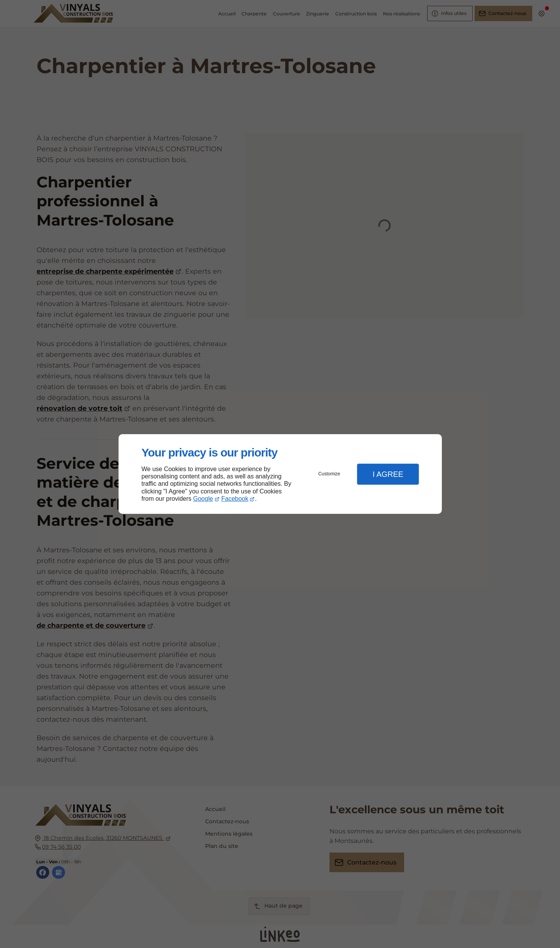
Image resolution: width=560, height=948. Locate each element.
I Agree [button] (388, 474)
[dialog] (280, 474)
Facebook (235, 499)
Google (203, 499)
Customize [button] (329, 474)
